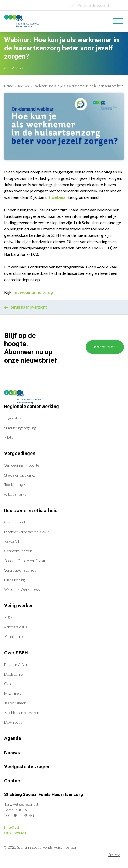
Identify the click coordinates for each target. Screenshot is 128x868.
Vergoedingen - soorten (23, 465)
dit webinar (56, 197)
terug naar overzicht (26, 307)
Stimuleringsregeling (20, 428)
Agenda (13, 738)
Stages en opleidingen (21, 475)
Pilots (9, 437)
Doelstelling (14, 674)
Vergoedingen (20, 453)
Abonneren (105, 347)
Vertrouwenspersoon (21, 570)
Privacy (114, 855)
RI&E (8, 617)
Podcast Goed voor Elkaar (25, 561)
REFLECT (12, 541)
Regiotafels (13, 418)
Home (9, 86)
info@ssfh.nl (15, 827)
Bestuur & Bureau (19, 665)
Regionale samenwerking (32, 406)
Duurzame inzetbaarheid (31, 510)
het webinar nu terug (33, 292)
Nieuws (24, 86)
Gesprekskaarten (18, 551)
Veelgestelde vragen (27, 766)
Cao (8, 684)
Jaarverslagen (15, 703)
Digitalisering (14, 580)
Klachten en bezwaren (22, 712)
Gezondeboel (15, 522)
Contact (13, 781)
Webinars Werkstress (22, 589)
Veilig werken (19, 605)
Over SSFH (16, 653)
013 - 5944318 (16, 833)
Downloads (13, 722)
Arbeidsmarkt (15, 494)
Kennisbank (14, 637)
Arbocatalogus (16, 627)
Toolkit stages (15, 485)
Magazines (13, 693)
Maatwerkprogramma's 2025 (27, 532)
